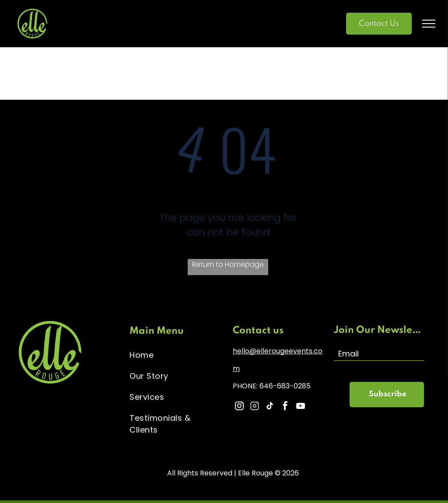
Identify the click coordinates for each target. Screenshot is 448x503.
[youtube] (301, 407)
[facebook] (285, 407)
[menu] (429, 24)
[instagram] (239, 407)
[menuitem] (175, 355)
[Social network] (255, 407)
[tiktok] (270, 407)
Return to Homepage (228, 264)
